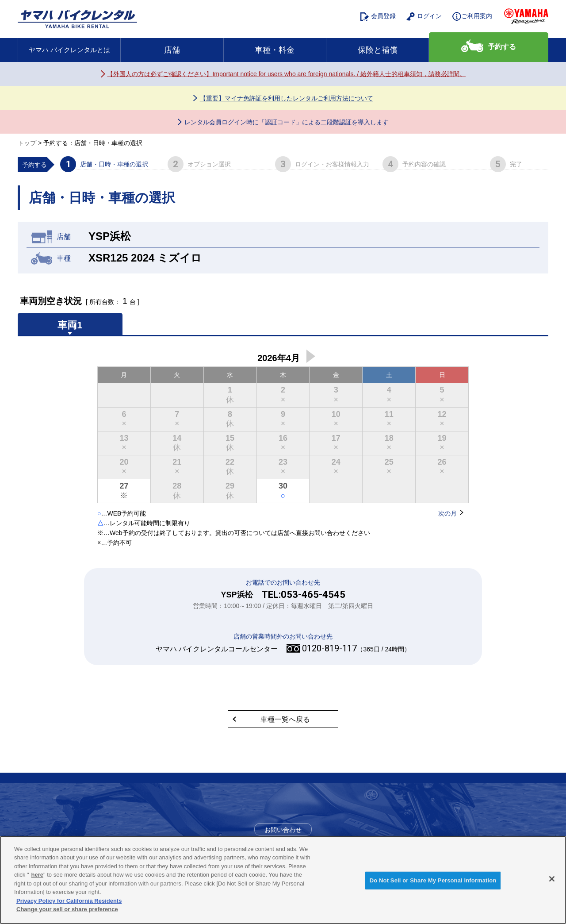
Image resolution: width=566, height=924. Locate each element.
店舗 (172, 50)
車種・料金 (275, 50)
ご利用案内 (472, 16)
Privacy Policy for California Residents (69, 901)
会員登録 (378, 17)
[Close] (552, 879)
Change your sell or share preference (67, 910)
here (37, 875)
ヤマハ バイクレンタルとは (69, 50)
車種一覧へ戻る (285, 719)
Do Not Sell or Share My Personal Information (433, 880)
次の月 (311, 356)
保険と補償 (378, 50)
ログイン (424, 17)
